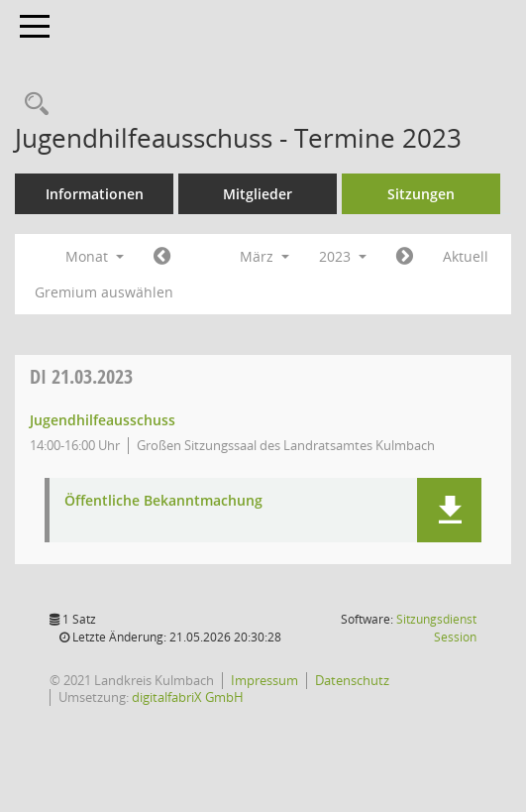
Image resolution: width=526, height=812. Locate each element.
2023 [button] (343, 256)
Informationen (95, 194)
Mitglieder (258, 194)
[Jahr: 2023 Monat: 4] (405, 257)
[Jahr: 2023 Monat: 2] (162, 257)
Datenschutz (352, 680)
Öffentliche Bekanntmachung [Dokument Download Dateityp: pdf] (163, 501)
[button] (449, 510)
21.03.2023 (81, 376)
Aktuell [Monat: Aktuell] (466, 256)
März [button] (264, 256)
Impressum (264, 680)
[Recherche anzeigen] (32, 105)
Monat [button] (95, 256)
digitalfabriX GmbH (188, 697)
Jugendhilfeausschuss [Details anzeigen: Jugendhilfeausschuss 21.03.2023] (103, 420)
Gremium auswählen (104, 292)
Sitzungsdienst (436, 628)
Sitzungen (421, 194)
